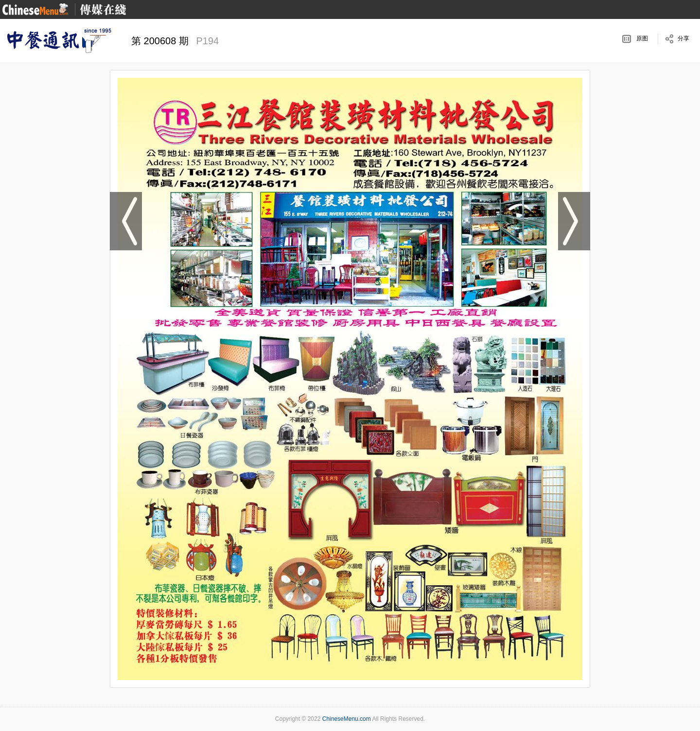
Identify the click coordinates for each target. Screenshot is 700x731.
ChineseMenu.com (347, 719)
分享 (683, 38)
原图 (642, 38)
